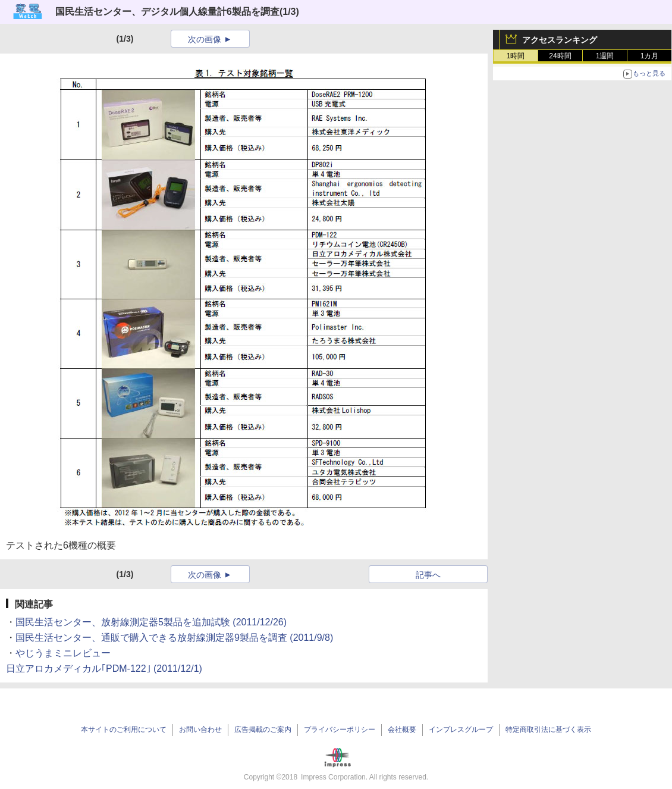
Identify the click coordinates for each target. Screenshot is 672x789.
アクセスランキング (560, 40)
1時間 (516, 56)
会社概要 (402, 729)
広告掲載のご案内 (263, 729)
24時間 (560, 56)
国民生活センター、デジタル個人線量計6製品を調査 (167, 12)
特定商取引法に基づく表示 (548, 729)
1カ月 (650, 56)
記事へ (428, 575)
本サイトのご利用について (124, 729)
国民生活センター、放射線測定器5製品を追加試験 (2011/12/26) (151, 622)
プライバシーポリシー (340, 729)
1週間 (605, 56)
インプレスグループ (461, 729)
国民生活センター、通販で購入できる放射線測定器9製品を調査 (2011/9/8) (174, 638)
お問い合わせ (200, 729)
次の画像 (205, 39)
